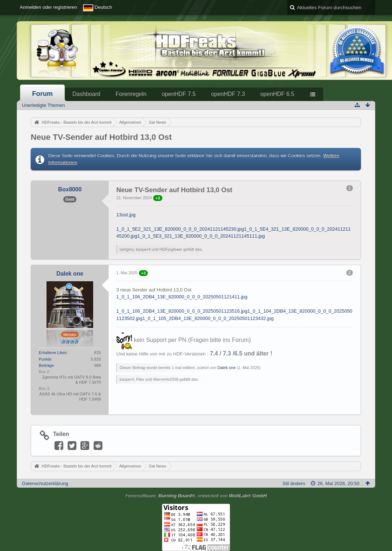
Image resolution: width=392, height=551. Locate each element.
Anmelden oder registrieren (48, 7)
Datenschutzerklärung (45, 483)
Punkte (45, 359)
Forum (43, 94)
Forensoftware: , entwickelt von (196, 496)
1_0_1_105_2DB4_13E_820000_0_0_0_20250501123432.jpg (208, 318)
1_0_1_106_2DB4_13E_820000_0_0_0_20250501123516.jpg (182, 311)
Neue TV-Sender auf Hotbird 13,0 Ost (101, 137)
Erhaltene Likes (53, 353)
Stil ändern (294, 483)
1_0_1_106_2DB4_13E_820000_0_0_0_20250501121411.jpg (182, 297)
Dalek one (227, 368)
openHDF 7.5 (179, 94)
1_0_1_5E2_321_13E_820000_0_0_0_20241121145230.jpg (180, 229)
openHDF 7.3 (228, 94)
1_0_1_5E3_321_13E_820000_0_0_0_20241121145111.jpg (201, 236)
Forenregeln (131, 94)
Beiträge (46, 365)
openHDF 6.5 (277, 94)
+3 (158, 198)
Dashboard (86, 94)
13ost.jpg (126, 215)
